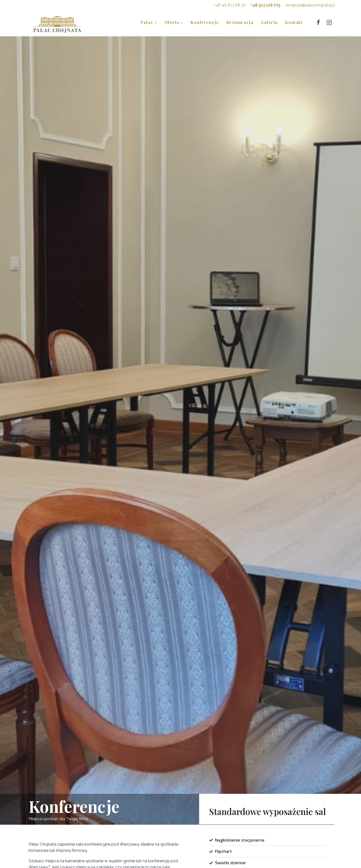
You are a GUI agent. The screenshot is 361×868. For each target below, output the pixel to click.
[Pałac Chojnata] (57, 24)
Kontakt (294, 22)
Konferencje (205, 22)
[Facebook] (318, 22)
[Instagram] (329, 22)
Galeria (269, 22)
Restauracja (240, 22)
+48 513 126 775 (266, 5)
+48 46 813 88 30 (230, 5)
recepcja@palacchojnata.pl (310, 5)
